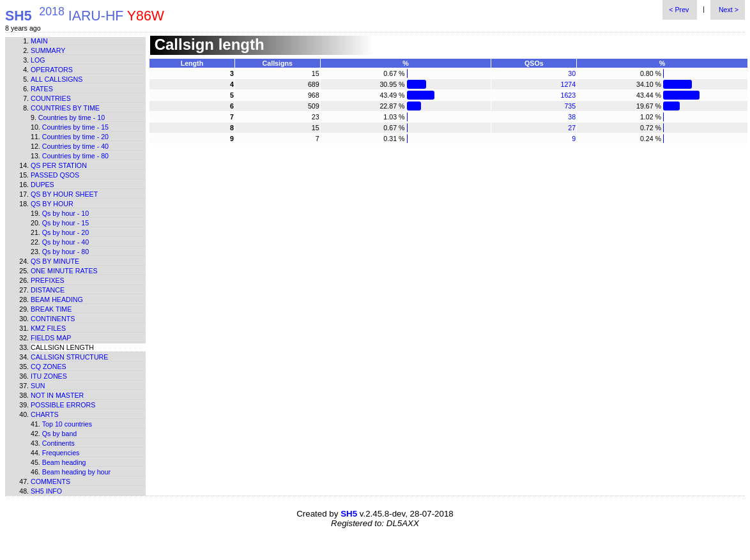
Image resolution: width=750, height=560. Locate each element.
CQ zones (49, 367)
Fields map (51, 338)
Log (38, 60)
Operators (52, 70)
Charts (45, 414)
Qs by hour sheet (64, 194)
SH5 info (46, 491)
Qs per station (59, 165)
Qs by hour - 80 (65, 252)
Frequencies (61, 453)
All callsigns (57, 79)
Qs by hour (52, 204)
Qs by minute (55, 261)
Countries (51, 98)
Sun (38, 386)
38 (572, 117)
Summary (48, 50)
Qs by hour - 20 (65, 232)
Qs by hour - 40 (65, 242)
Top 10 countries (67, 424)
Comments (50, 481)
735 (570, 106)
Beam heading (57, 299)
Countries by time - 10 (72, 117)
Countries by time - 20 (75, 137)
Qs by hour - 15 (65, 223)
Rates (42, 89)
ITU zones (49, 376)
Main (39, 41)
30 (572, 73)
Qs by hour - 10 (65, 213)
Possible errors (63, 405)
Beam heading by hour (76, 472)
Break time (51, 309)
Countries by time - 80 (75, 156)
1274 (569, 84)
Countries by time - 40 (75, 146)
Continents (53, 319)
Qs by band (60, 434)
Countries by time (65, 108)
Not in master (57, 395)
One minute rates (64, 271)
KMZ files (48, 328)
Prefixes (48, 280)
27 (572, 128)
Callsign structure (69, 357)
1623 (569, 95)
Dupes (42, 185)
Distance (48, 290)
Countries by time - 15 (75, 127)
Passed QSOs (55, 175)
